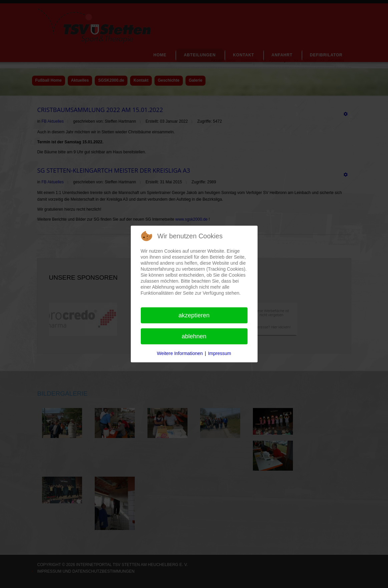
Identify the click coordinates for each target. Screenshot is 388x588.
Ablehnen (194, 336)
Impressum (219, 353)
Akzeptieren (194, 315)
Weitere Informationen (180, 353)
